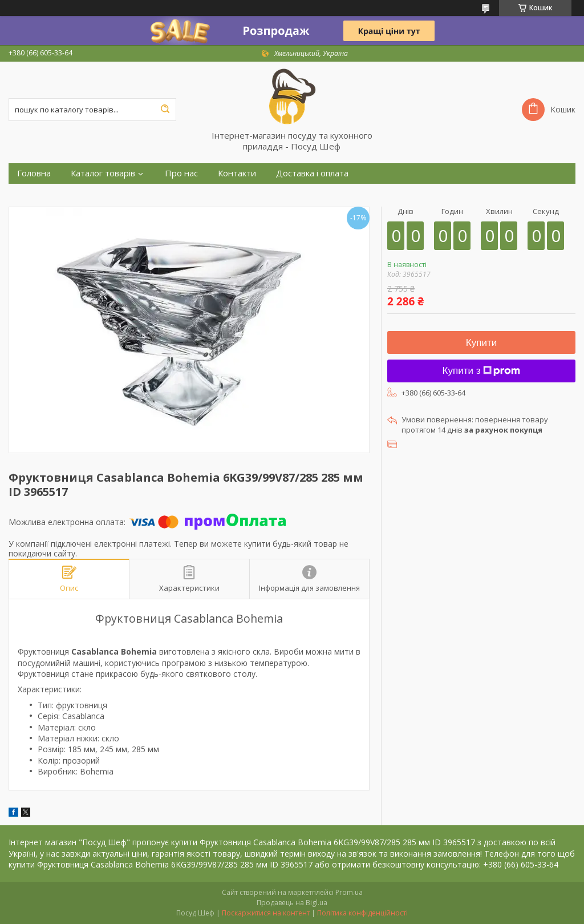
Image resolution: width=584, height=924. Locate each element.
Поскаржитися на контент (266, 913)
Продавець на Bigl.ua (292, 903)
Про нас (181, 173)
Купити (481, 343)
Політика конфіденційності (362, 913)
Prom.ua (349, 892)
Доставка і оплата (312, 173)
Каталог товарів (103, 173)
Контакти (237, 173)
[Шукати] (165, 110)
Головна (34, 173)
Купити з (482, 371)
